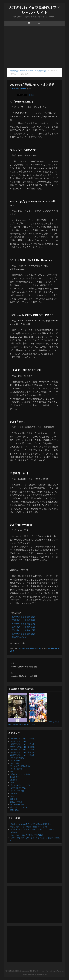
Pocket (31, 95)
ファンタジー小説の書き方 (21, 766)
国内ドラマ (15, 777)
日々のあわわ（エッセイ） (21, 785)
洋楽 (12, 796)
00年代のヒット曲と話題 (23, 630)
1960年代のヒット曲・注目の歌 (22, 739)
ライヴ (13, 772)
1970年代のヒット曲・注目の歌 (22, 744)
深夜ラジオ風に (16, 802)
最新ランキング (19, 637)
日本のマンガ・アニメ (19, 788)
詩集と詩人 (15, 810)
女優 (12, 782)
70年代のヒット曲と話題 (23, 620)
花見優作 (23, 89)
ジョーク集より (16, 763)
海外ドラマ (15, 799)
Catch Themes (42, 974)
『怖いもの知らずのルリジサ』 (24, 725)
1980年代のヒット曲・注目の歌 (22, 747)
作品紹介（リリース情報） (21, 774)
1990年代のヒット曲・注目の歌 (22, 750)
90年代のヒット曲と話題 (23, 627)
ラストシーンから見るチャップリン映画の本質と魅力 (31, 824)
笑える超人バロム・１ (19, 807)
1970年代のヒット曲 (18, 741)
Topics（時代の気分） (19, 758)
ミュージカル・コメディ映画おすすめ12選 (27, 835)
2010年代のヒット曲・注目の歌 (22, 755)
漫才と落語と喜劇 (17, 805)
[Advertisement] (34, 48)
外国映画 (14, 780)
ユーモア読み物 (16, 769)
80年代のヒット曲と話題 (23, 624)
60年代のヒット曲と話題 (23, 617)
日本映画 (14, 793)
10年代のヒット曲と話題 (23, 634)
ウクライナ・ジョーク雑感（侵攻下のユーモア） (29, 827)
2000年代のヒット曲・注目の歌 (30, 649)
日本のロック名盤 (17, 791)
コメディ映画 (15, 761)
